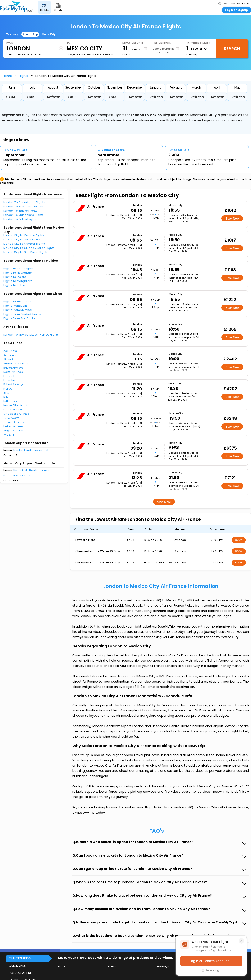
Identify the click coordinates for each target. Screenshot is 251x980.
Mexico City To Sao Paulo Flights (26, 252)
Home (7, 76)
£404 (11, 97)
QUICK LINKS (17, 966)
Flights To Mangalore (18, 281)
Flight (62, 966)
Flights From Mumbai (18, 310)
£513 (112, 97)
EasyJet (9, 376)
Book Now (232, 219)
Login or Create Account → (211, 961)
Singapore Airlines (16, 414)
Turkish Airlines (14, 422)
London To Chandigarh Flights (24, 202)
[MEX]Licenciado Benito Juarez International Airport (91, 54)
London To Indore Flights (20, 211)
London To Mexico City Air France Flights (31, 335)
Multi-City (49, 34)
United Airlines (13, 426)
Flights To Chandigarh (19, 268)
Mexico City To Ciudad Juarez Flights (29, 248)
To (68, 43)
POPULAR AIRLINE (20, 973)
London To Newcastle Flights (23, 206)
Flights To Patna (14, 285)
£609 (31, 97)
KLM (6, 397)
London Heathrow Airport (31, 450)
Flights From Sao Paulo (19, 318)
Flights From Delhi (15, 306)
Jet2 (6, 393)
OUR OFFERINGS (20, 958)
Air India (9, 359)
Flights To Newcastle (18, 273)
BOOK (239, 540)
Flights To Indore (15, 277)
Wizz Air (9, 435)
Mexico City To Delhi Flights (22, 240)
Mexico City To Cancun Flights (24, 235)
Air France (10, 355)
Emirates (10, 380)
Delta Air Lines (13, 372)
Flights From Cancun (17, 302)
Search (232, 49)
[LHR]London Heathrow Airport (24, 54)
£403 (72, 97)
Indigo (8, 389)
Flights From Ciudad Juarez (22, 314)
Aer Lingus (11, 351)
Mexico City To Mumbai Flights (24, 244)
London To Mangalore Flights (23, 215)
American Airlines (16, 363)
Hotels (112, 966)
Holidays (163, 966)
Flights (24, 76)
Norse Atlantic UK (15, 405)
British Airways (13, 368)
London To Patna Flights (20, 219)
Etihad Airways (14, 384)
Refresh (54, 97)
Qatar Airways (13, 410)
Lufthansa (10, 401)
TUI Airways (11, 418)
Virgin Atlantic (13, 430)
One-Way (12, 34)
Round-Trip (30, 34)
